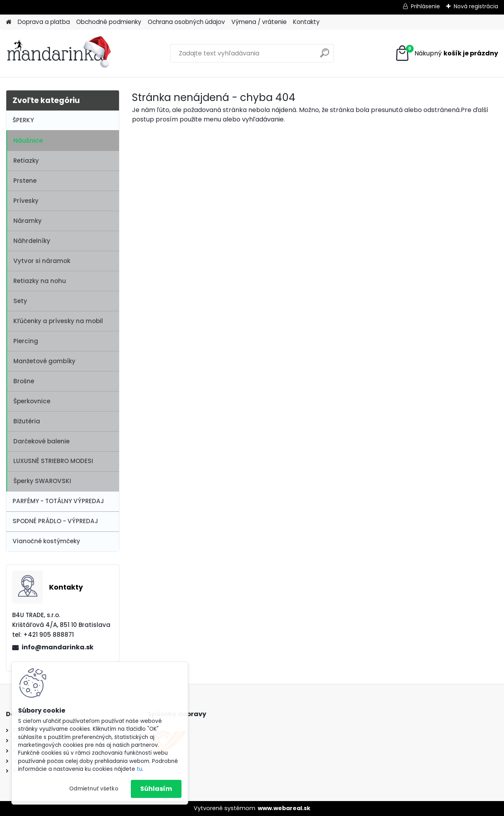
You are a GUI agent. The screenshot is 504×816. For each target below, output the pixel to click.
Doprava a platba (44, 22)
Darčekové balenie (41, 441)
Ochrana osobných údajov (186, 22)
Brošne (24, 381)
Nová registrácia (476, 6)
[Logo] (60, 53)
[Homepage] (9, 22)
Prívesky (26, 201)
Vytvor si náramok (42, 261)
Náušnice (28, 141)
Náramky (27, 221)
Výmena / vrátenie (259, 22)
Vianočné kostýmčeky (46, 541)
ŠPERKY (23, 120)
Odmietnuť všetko (94, 789)
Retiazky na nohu (40, 281)
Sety (20, 301)
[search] (325, 56)
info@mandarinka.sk (58, 647)
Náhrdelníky (32, 241)
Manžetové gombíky (44, 361)
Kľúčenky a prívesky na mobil (58, 321)
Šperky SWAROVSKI (42, 481)
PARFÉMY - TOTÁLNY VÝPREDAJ (58, 501)
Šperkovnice (32, 401)
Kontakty (306, 22)
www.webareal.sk (284, 808)
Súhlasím (156, 789)
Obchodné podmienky (109, 22)
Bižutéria (27, 421)
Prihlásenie (425, 6)
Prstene (25, 181)
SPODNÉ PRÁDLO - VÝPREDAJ (55, 521)
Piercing (26, 341)
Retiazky (26, 161)
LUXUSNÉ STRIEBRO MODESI (53, 461)
